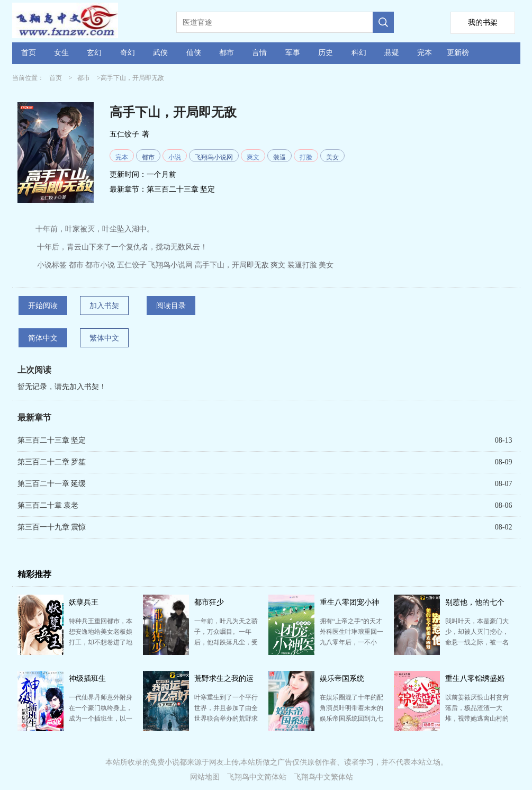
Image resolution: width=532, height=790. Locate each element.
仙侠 (194, 53)
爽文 (253, 157)
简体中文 (43, 338)
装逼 (279, 157)
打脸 (306, 157)
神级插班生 (87, 679)
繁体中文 (104, 338)
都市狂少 (209, 602)
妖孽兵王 (84, 602)
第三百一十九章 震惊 (52, 527)
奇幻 (128, 53)
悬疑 (392, 53)
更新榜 (458, 53)
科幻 (359, 53)
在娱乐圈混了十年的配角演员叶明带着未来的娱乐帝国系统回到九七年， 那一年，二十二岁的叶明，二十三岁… (351, 719)
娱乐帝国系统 (342, 679)
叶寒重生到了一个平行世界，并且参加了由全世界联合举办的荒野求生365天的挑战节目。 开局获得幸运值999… (226, 719)
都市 (227, 53)
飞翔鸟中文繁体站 (323, 777)
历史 (326, 53)
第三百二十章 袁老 (48, 505)
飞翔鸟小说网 (214, 157)
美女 (332, 157)
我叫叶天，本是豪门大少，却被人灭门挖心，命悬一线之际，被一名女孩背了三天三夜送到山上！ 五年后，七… (477, 642)
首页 (29, 53)
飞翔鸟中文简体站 (257, 777)
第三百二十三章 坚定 (181, 189)
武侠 (160, 53)
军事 (293, 53)
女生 (61, 53)
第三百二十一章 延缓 (52, 484)
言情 (259, 53)
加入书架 (104, 306)
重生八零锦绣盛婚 (475, 679)
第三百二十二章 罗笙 (52, 462)
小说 (175, 157)
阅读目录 (171, 306)
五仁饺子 (124, 134)
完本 (425, 53)
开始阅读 (43, 306)
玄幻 (94, 53)
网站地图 (205, 777)
